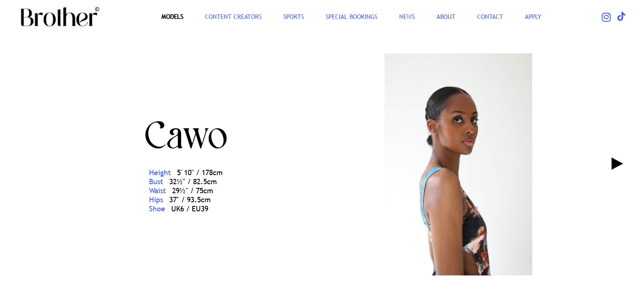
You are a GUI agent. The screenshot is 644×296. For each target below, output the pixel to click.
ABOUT (446, 16)
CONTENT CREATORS (233, 16)
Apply (533, 16)
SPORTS (294, 16)
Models (172, 16)
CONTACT (490, 16)
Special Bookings (352, 16)
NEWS (407, 16)
